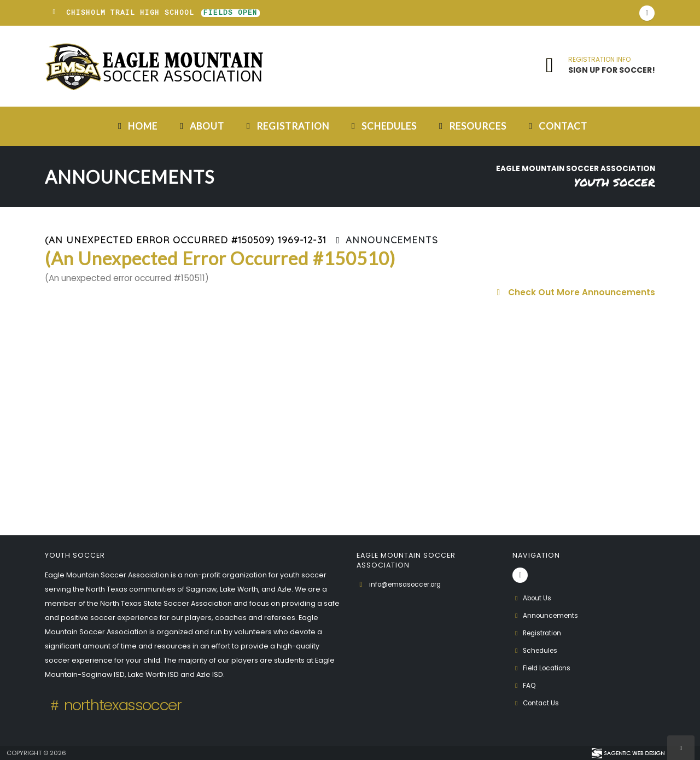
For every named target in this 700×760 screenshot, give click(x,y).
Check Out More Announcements (574, 292)
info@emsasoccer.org (409, 584)
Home (136, 126)
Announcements (547, 615)
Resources (471, 126)
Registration (286, 126)
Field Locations (544, 668)
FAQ (525, 685)
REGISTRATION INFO (599, 60)
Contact (556, 126)
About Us (533, 598)
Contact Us (537, 703)
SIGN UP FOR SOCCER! (612, 70)
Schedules (382, 126)
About (200, 126)
